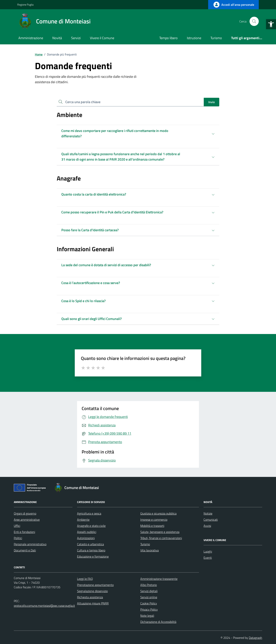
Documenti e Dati (25, 550)
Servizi (76, 38)
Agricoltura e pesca (89, 513)
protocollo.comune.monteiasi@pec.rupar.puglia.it (44, 606)
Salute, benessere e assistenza (160, 532)
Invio (212, 102)
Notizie (208, 513)
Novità (57, 38)
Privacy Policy (149, 609)
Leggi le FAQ (85, 579)
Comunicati (211, 520)
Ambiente (83, 520)
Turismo (216, 38)
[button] (271, 24)
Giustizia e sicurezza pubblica (158, 513)
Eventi (208, 558)
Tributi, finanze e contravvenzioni (161, 538)
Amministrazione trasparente (159, 579)
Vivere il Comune (102, 38)
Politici (18, 538)
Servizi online (149, 597)
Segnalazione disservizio (92, 591)
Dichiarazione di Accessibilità (158, 622)
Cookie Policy (149, 603)
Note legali (147, 616)
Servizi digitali (149, 591)
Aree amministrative (27, 520)
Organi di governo (25, 513)
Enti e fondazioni (24, 532)
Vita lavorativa (149, 550)
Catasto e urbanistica (90, 544)
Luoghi (208, 551)
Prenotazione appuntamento (95, 585)
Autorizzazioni (86, 538)
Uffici (17, 526)
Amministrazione (31, 38)
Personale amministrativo (30, 544)
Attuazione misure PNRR (93, 603)
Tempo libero (168, 38)
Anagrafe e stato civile (91, 526)
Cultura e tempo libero (91, 550)
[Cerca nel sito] (254, 21)
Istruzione (194, 38)
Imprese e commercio (154, 520)
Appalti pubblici (87, 532)
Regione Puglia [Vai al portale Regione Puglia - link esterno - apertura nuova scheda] (25, 5)
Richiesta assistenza (90, 597)
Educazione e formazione (93, 556)
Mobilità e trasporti (152, 526)
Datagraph (255, 638)
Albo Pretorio (149, 585)
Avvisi (207, 526)
